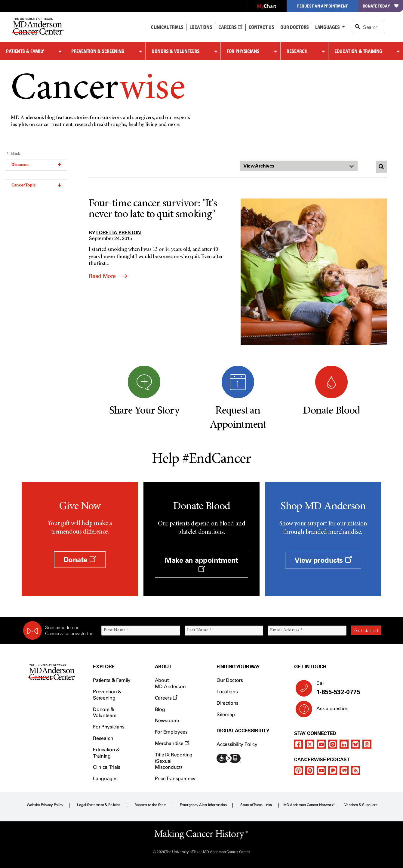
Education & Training (358, 51)
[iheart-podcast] (344, 770)
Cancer (98, 90)
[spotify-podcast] (310, 770)
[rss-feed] (355, 770)
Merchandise (172, 743)
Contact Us (261, 27)
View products (323, 560)
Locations (227, 692)
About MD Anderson (170, 683)
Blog (160, 709)
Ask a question (329, 711)
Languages (328, 27)
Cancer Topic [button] (36, 185)
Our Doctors (294, 27)
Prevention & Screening (98, 51)
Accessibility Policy (237, 744)
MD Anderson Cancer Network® (309, 805)
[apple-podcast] (298, 770)
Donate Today (381, 6)
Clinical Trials (167, 27)
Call (346, 688)
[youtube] (321, 744)
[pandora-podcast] (333, 770)
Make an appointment (202, 564)
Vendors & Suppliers (361, 805)
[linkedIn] (344, 744)
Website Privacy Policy (45, 805)
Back (13, 154)
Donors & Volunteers (176, 51)
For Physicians (243, 51)
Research (297, 51)
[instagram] (333, 744)
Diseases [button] (36, 165)
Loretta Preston (118, 232)
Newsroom (167, 720)
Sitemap (226, 714)
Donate (80, 560)
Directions (228, 703)
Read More (108, 276)
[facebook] (298, 744)
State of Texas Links (256, 805)
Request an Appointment (322, 6)
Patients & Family (25, 51)
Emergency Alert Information (203, 805)
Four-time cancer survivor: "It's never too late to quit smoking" (153, 209)
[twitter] (310, 744)
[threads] (367, 744)
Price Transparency (175, 779)
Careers (230, 27)
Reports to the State (151, 805)
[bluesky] (355, 744)
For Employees (171, 732)
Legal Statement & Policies (99, 805)
